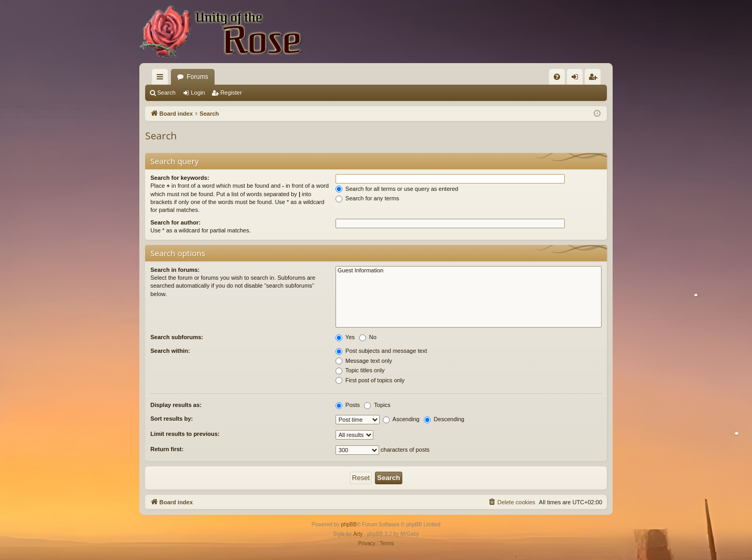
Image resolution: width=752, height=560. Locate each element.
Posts (348, 405)
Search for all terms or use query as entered (397, 189)
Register (231, 93)
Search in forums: (175, 270)
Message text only (364, 361)
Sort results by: (172, 419)
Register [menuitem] (595, 79)
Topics (377, 405)
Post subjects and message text (381, 351)
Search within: (170, 351)
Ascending (401, 419)
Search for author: (175, 222)
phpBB (349, 525)
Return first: (167, 449)
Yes (345, 337)
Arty (358, 534)
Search (166, 93)
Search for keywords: (180, 178)
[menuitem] (557, 77)
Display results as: (176, 405)
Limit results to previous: (185, 434)
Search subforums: (177, 337)
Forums (197, 77)
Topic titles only (360, 370)
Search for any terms (367, 198)
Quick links (162, 79)
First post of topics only (370, 380)
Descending (444, 419)
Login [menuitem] (577, 79)
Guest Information (469, 271)
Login (198, 93)
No (368, 337)
